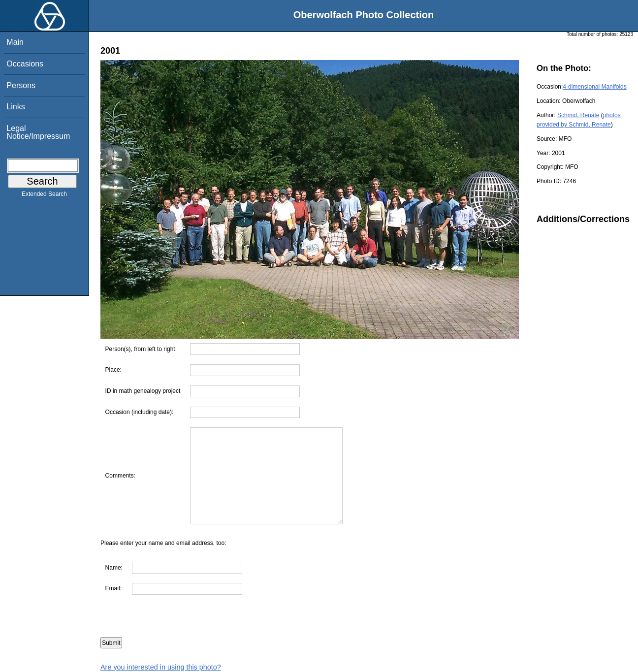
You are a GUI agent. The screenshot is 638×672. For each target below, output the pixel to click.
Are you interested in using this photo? (161, 667)
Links (16, 107)
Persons (21, 85)
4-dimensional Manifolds (594, 87)
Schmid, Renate (578, 115)
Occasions (25, 64)
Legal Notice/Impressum (38, 132)
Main (15, 42)
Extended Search (44, 196)
